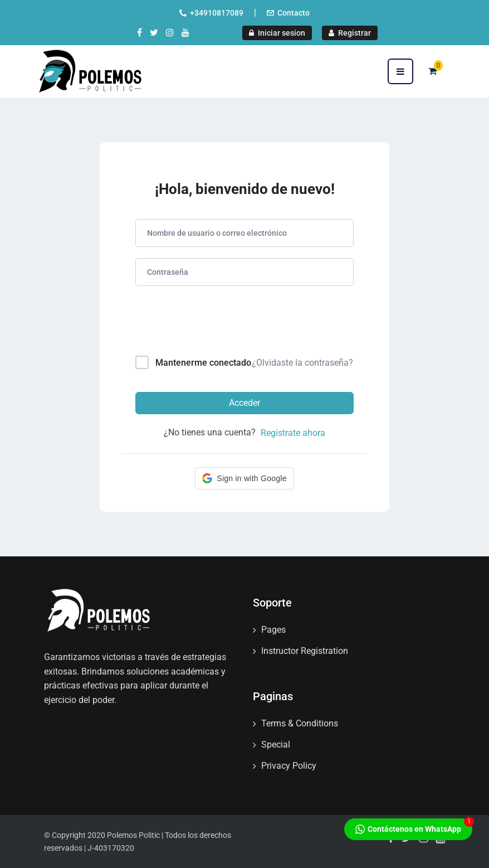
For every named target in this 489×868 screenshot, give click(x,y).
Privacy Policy (289, 766)
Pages (273, 630)
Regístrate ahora (293, 433)
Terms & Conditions (300, 723)
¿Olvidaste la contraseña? (302, 363)
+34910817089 (217, 13)
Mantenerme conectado (203, 363)
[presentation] (211, 323)
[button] (244, 478)
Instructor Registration (305, 651)
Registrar (350, 33)
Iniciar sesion (277, 33)
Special (276, 745)
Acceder (245, 403)
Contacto (294, 13)
